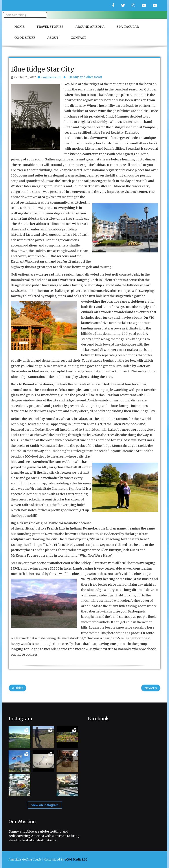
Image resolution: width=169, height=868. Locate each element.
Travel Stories (50, 27)
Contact (78, 38)
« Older (17, 688)
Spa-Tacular (128, 27)
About (53, 38)
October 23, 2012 (25, 77)
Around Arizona (90, 27)
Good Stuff (25, 38)
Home (19, 27)
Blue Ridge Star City (43, 69)
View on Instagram (45, 805)
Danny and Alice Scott (85, 77)
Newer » (151, 688)
